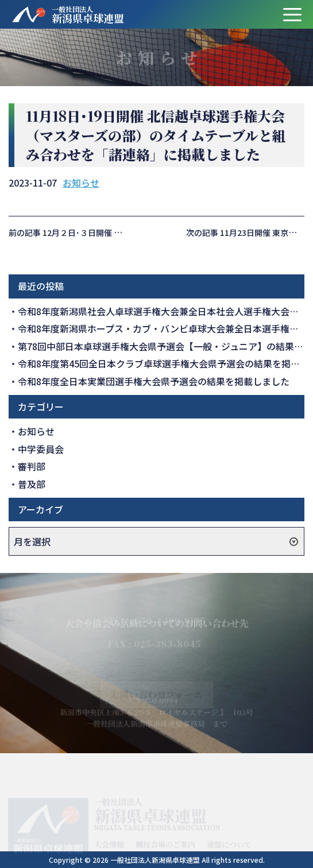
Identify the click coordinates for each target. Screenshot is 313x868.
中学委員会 (41, 449)
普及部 (32, 484)
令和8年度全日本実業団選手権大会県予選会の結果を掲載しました (154, 381)
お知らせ (81, 183)
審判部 (32, 466)
